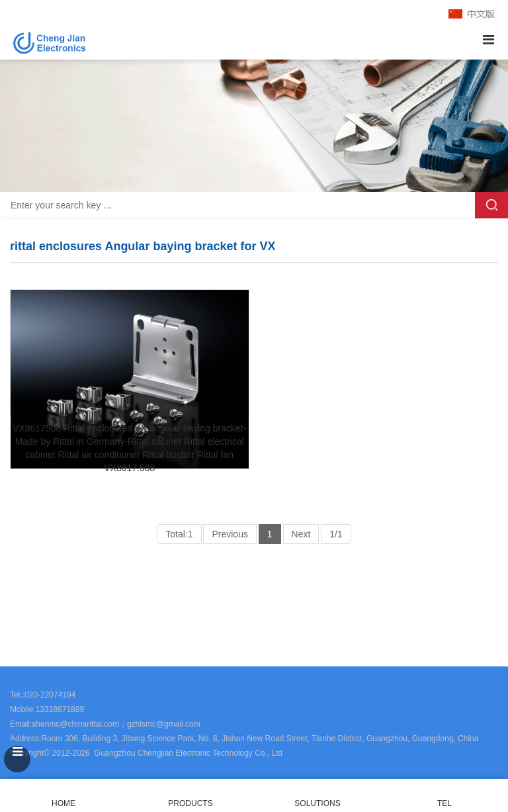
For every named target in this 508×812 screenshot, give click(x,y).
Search (491, 205)
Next (301, 534)
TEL (444, 796)
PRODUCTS (190, 803)
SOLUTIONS (317, 803)
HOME (63, 796)
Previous (230, 534)
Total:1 (179, 534)
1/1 (336, 534)
